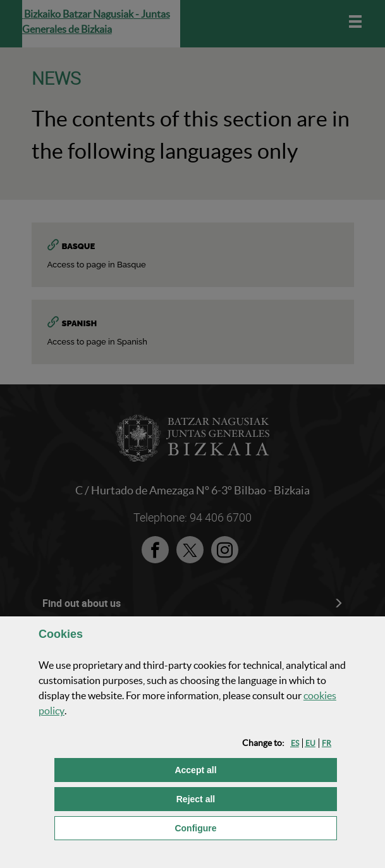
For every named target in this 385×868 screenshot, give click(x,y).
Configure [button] (256, 827)
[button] (295, 743)
